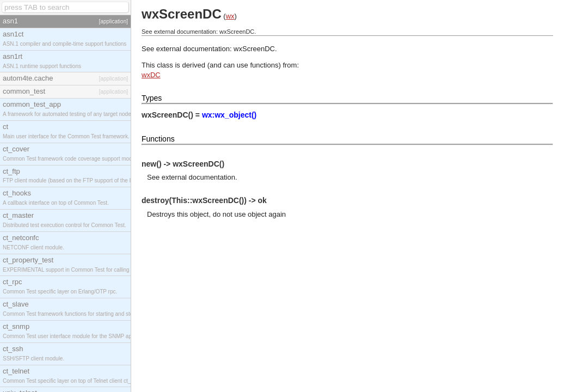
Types (152, 98)
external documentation (198, 177)
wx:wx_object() (229, 115)
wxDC (151, 75)
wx (230, 16)
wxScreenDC (254, 49)
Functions (158, 139)
